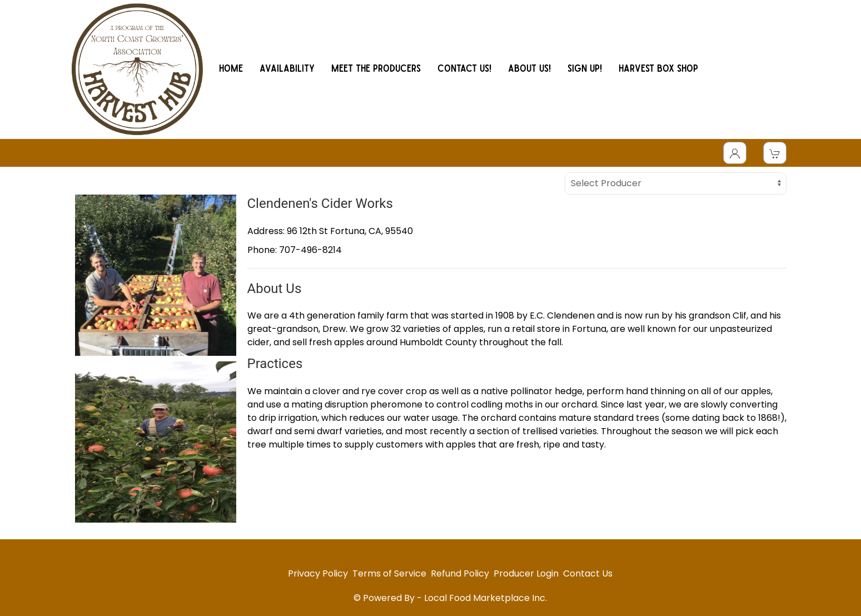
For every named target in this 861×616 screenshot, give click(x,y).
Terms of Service (389, 573)
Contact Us (588, 573)
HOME (231, 68)
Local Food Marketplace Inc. (486, 598)
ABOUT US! (529, 68)
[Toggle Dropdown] (735, 153)
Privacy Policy (318, 573)
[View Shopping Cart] (775, 153)
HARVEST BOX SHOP (658, 68)
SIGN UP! (585, 68)
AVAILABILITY (287, 68)
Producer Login (526, 573)
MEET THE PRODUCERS (376, 68)
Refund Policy (460, 573)
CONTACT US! (464, 68)
